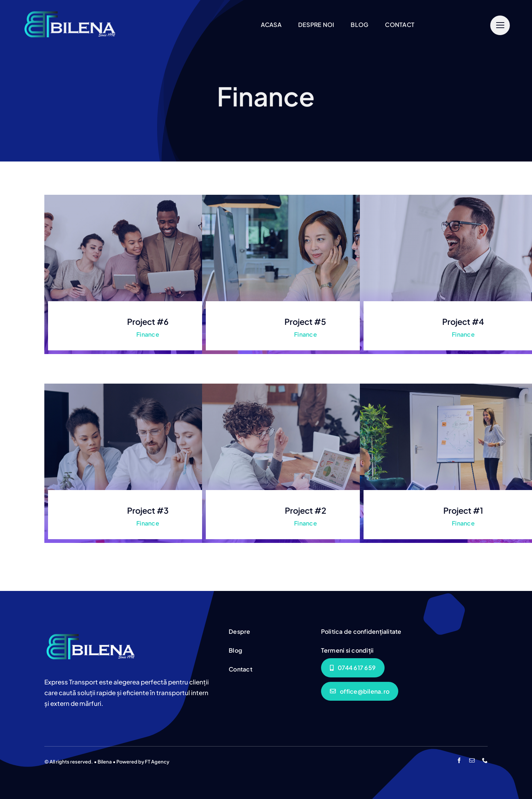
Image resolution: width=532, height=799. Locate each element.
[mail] (472, 760)
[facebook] (459, 760)
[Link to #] (500, 25)
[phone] (485, 760)
